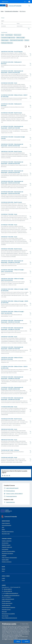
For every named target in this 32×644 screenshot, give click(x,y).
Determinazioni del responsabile (17, 40)
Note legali (4, 612)
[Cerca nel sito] (29, 6)
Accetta (27, 641)
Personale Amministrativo (8, 532)
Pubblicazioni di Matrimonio (7, 43)
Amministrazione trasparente (8, 607)
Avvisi (3, 35)
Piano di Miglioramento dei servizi (9, 618)
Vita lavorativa (5, 543)
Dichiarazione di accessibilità (8, 614)
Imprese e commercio (7, 562)
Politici (3, 529)
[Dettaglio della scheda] (30, 56)
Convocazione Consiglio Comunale (8, 38)
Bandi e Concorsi (18, 35)
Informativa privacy (6, 609)
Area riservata (5, 616)
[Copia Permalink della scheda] (30, 54)
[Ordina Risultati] (29, 46)
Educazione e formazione (7, 553)
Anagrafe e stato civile (7, 547)
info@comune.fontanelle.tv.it (12, 593)
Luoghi (3, 578)
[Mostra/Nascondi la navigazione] (3, 5)
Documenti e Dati (6, 534)
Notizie (3, 569)
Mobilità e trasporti (6, 545)
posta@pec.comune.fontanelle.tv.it (12, 595)
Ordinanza (27, 40)
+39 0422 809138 (8, 591)
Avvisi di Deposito (9, 35)
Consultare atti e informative (12, 11)
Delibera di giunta (5, 40)
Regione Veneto (5, 2)
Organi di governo (6, 523)
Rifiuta (18, 641)
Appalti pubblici (5, 560)
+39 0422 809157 (8, 589)
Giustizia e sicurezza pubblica (8, 551)
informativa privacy (23, 639)
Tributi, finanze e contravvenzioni (9, 558)
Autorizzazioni (5, 549)
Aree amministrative (6, 525)
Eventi (3, 580)
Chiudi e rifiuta (25, 624)
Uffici (3, 527)
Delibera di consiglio (20, 38)
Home (2, 11)
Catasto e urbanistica (7, 541)
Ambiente (4, 555)
